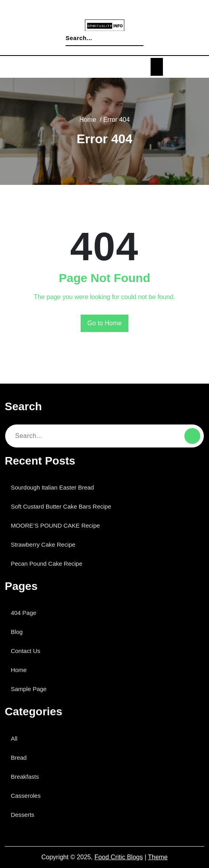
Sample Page (31, 689)
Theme (158, 857)
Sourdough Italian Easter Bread (56, 487)
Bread (20, 758)
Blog (19, 632)
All (16, 738)
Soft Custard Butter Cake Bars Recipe (64, 506)
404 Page (26, 613)
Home (87, 120)
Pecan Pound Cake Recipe (49, 564)
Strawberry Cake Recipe (46, 544)
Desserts (24, 815)
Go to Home (105, 323)
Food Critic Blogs (119, 857)
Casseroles (27, 796)
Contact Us (27, 651)
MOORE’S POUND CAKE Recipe (55, 525)
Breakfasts (27, 777)
